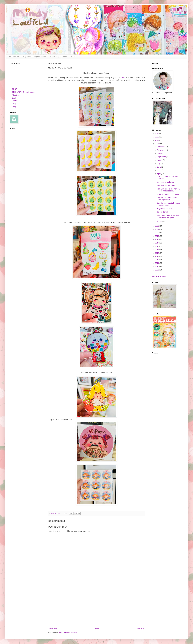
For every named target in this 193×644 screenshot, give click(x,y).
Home (73, 57)
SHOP (15, 89)
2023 (157, 144)
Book (65, 57)
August (160, 160)
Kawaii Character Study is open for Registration (169, 199)
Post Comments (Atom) (68, 633)
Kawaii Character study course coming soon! (168, 204)
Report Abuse (159, 276)
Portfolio (15, 101)
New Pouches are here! (166, 185)
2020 (157, 233)
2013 (157, 256)
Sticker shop (55, 57)
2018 (157, 239)
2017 (157, 243)
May (159, 170)
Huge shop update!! (164, 209)
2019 (157, 236)
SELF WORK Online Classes (23, 92)
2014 (157, 253)
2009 (157, 270)
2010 (157, 267)
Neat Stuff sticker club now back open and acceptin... (169, 190)
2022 (157, 226)
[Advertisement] (96, 606)
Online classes (14, 57)
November (161, 150)
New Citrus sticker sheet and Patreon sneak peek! (168, 216)
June (159, 167)
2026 (157, 134)
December (161, 147)
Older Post (140, 628)
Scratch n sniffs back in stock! (168, 194)
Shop (14, 107)
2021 (157, 229)
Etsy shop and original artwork (35, 57)
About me (16, 95)
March (160, 222)
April (159, 174)
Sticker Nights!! (163, 212)
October (160, 153)
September (162, 157)
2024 (157, 140)
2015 (157, 250)
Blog (14, 104)
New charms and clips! (165, 182)
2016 (157, 246)
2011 (157, 263)
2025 (157, 137)
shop (123, 77)
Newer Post (53, 628)
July (159, 163)
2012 (157, 260)
